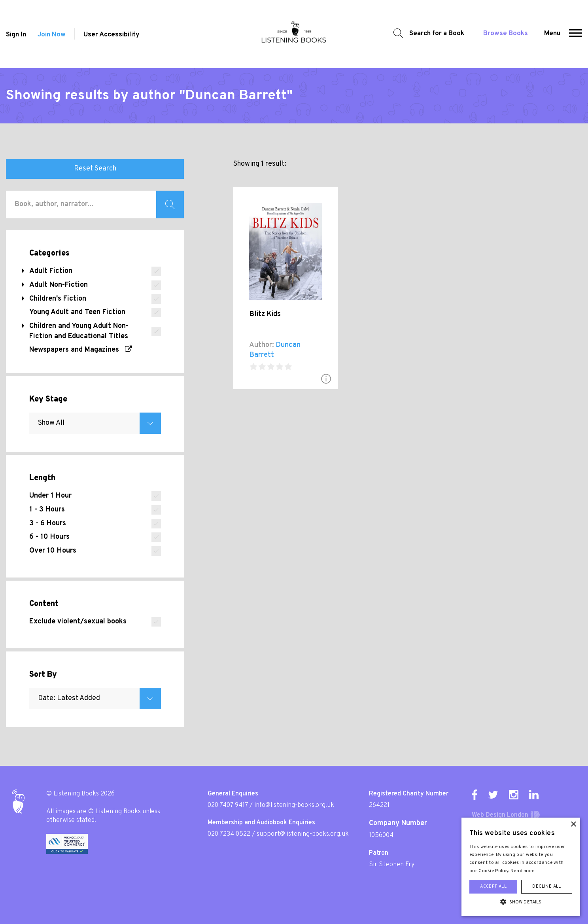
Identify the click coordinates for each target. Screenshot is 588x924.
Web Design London (500, 815)
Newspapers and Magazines (81, 350)
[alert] (521, 867)
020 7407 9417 (228, 805)
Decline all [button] (546, 886)
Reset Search (95, 169)
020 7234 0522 (229, 834)
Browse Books (506, 34)
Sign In (16, 35)
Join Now (52, 35)
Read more (523, 871)
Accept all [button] (493, 886)
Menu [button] (552, 34)
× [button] (573, 825)
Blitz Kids (265, 314)
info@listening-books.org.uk (294, 805)
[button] (576, 34)
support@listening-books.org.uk (303, 834)
